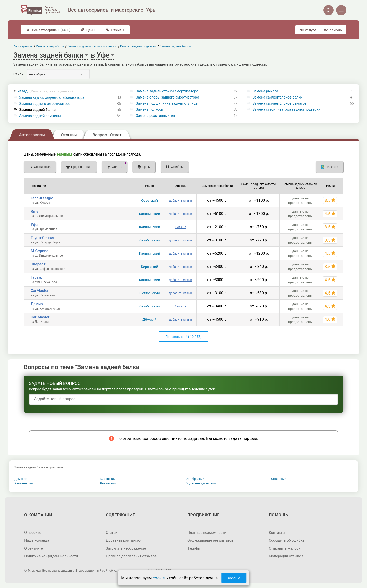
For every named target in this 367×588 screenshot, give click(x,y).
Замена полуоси (149, 109)
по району (333, 30)
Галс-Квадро (42, 198)
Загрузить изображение (126, 548)
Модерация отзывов (286, 556)
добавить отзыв (180, 201)
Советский (149, 200)
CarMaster (40, 291)
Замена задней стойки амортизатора (167, 91)
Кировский (149, 267)
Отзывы (115, 30)
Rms (34, 211)
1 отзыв (180, 227)
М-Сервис (39, 251)
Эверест (38, 264)
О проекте (33, 533)
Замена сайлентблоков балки (278, 97)
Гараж (36, 277)
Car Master (40, 317)
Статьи (112, 533)
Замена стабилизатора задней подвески (287, 109)
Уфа (34, 225)
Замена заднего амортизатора (45, 104)
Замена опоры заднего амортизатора (167, 97)
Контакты (277, 533)
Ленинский (108, 483)
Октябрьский (150, 240)
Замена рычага (265, 91)
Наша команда (37, 540)
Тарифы (194, 548)
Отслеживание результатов (210, 540)
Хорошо (234, 578)
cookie (159, 578)
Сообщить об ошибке (287, 540)
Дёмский (149, 320)
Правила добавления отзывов (131, 556)
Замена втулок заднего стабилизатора (52, 97)
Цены (88, 30)
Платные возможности (207, 533)
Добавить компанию (123, 540)
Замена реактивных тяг (156, 116)
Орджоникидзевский (201, 483)
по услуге (308, 30)
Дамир (37, 304)
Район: (19, 74)
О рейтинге (34, 548)
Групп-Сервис (43, 238)
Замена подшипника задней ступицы (167, 103)
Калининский (150, 214)
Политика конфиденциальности (51, 556)
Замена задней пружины (40, 116)
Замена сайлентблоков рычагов (280, 103)
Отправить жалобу (285, 548)
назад (45, 91)
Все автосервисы (48, 30)
